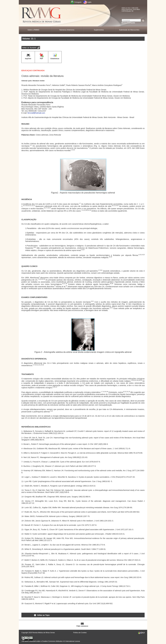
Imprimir (28, 59)
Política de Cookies (80, 633)
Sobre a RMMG (33, 30)
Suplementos (99, 30)
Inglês (89, 2)
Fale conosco (82, 626)
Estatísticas (55, 59)
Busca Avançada (128, 23)
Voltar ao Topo (43, 615)
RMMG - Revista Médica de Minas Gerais (41, 16)
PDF (41, 59)
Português (78, 2)
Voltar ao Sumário (29, 48)
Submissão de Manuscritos (129, 30)
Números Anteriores (67, 30)
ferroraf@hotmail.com (36, 113)
